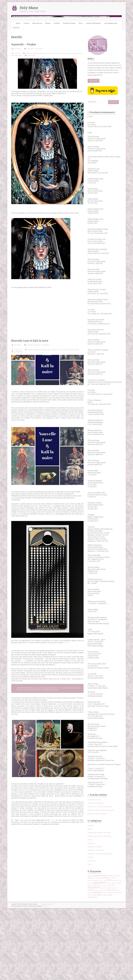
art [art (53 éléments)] (105, 946)
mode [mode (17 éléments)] (97, 960)
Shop (81, 94)
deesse (38, 420)
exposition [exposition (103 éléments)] (99, 953)
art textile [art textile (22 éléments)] (116, 946)
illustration (48, 420)
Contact (26, 94)
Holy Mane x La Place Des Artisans (100, 877)
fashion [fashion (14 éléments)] (109, 953)
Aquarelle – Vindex (24, 115)
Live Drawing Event (110, 94)
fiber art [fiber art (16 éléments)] (90, 956)
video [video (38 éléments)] (99, 965)
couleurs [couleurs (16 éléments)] (113, 948)
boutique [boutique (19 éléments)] (99, 948)
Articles (48, 94)
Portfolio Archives (69, 94)
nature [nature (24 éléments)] (108, 960)
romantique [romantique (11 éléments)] (105, 963)
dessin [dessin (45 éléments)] (109, 950)
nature (49, 124)
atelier (90, 899)
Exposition (91, 914)
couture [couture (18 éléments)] (90, 951)
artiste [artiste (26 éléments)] (110, 946)
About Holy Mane (47, 974)
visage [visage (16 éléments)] (104, 965)
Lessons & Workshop (93, 94)
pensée (69, 420)
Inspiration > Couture (95, 917)
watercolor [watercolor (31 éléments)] (92, 967)
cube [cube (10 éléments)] (104, 951)
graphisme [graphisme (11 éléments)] (106, 956)
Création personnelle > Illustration (99, 907)
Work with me (37, 94)
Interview (16, 98)
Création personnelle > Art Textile (99, 903)
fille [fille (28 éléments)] (95, 956)
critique (90, 910)
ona (56, 124)
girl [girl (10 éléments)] (102, 956)
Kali (59, 420)
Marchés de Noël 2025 (96, 873)
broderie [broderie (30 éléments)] (106, 948)
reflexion (77, 420)
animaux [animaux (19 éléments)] (91, 946)
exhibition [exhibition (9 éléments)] (90, 953)
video (13, 126)
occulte (53, 124)
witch (20, 126)
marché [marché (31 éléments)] (91, 960)
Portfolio (57, 94)
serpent (68, 124)
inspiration (54, 420)
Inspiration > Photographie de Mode (100, 924)
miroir (45, 124)
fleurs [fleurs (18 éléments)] (98, 956)
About (18, 94)
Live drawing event (94, 870)
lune (61, 420)
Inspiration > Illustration (35, 119)
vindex (16, 126)
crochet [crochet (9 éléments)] (101, 951)
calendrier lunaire (32, 420)
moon (65, 420)
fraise (41, 124)
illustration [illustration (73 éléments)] (94, 958)
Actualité (29, 415)
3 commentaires (17, 422)
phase (73, 420)
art (31, 124)
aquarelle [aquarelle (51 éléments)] (99, 946)
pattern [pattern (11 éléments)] (113, 961)
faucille (37, 124)
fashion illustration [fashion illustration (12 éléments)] (117, 953)
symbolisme (79, 124)
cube (34, 124)
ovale (64, 124)
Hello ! (91, 129)
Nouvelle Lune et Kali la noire (30, 411)
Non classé (92, 931)
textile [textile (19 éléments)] (94, 965)
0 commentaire (30, 126)
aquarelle (28, 124)
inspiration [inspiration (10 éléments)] (114, 958)
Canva (52, 890)
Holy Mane (29, 8)
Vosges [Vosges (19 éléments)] (109, 965)
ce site (66, 713)
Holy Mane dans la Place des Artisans (101, 881)
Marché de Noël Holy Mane (97, 884)
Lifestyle (91, 928)
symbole (73, 124)
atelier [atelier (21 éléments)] (90, 948)
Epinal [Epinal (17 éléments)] (119, 951)
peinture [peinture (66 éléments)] (97, 963)
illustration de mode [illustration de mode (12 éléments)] (106, 958)
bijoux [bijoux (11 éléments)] (94, 948)
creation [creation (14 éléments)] (96, 951)
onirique (60, 124)
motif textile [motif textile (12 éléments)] (102, 961)
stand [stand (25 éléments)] (111, 963)
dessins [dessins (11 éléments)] (115, 951)
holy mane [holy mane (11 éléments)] (112, 956)
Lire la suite (94, 151)
